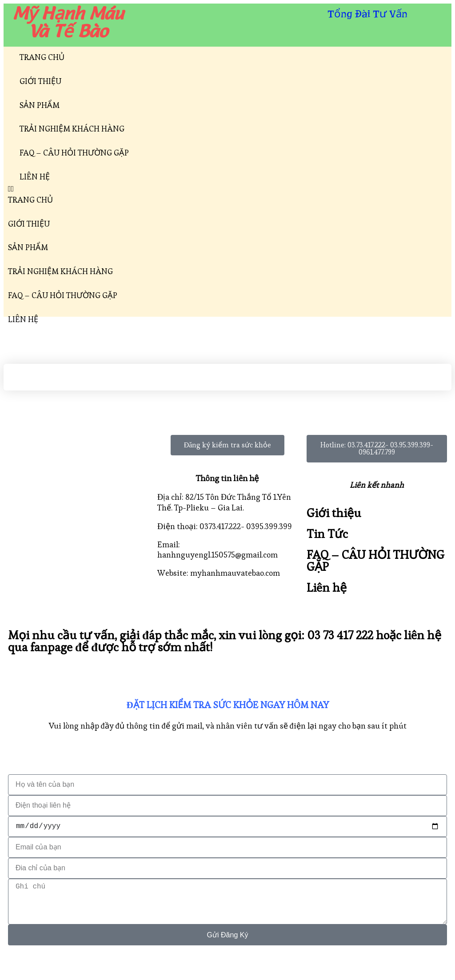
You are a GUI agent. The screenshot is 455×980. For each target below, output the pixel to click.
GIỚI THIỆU (40, 81)
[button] (227, 189)
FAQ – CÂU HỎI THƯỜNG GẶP (74, 153)
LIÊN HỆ (35, 177)
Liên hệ (327, 588)
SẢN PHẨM (40, 105)
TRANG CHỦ (42, 57)
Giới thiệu (334, 513)
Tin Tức (327, 534)
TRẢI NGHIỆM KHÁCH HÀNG (72, 129)
